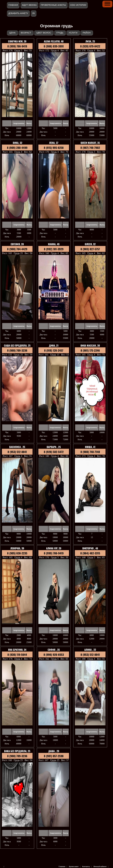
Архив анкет (74, 867)
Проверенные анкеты (53, 5)
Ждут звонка (29, 5)
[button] (107, 4)
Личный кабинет (100, 867)
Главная (13, 5)
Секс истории (78, 5)
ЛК (33, 13)
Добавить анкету (18, 13)
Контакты (86, 867)
